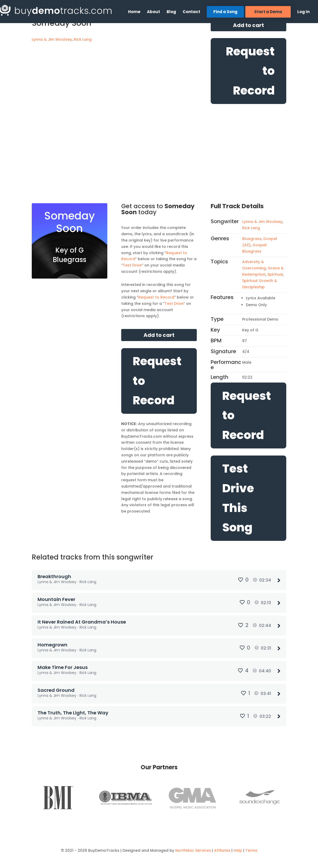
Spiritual (275, 274)
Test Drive (132, 265)
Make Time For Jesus (63, 665)
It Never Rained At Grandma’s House (82, 621)
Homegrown (53, 643)
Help (238, 845)
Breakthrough (55, 576)
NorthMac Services (193, 845)
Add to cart (248, 25)
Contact (191, 12)
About (153, 12)
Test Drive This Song (238, 498)
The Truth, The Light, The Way (73, 708)
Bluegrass (252, 239)
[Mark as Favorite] (36, 54)
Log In (303, 12)
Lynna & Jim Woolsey (52, 39)
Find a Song (225, 12)
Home (134, 12)
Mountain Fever (57, 598)
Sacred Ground (57, 686)
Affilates (222, 845)
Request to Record (250, 71)
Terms (251, 845)
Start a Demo (268, 12)
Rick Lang (83, 39)
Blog (171, 12)
